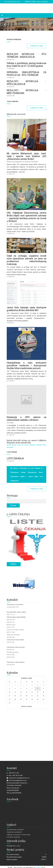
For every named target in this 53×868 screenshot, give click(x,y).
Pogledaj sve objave (37, 46)
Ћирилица (45, 2)
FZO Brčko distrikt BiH (13, 837)
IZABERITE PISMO (30, 2)
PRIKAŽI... (14, 564)
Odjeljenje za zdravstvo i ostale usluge (18, 835)
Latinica (39, 2)
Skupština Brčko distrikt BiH (15, 830)
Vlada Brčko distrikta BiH (14, 832)
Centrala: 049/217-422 (12, 2)
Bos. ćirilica (17, 846)
